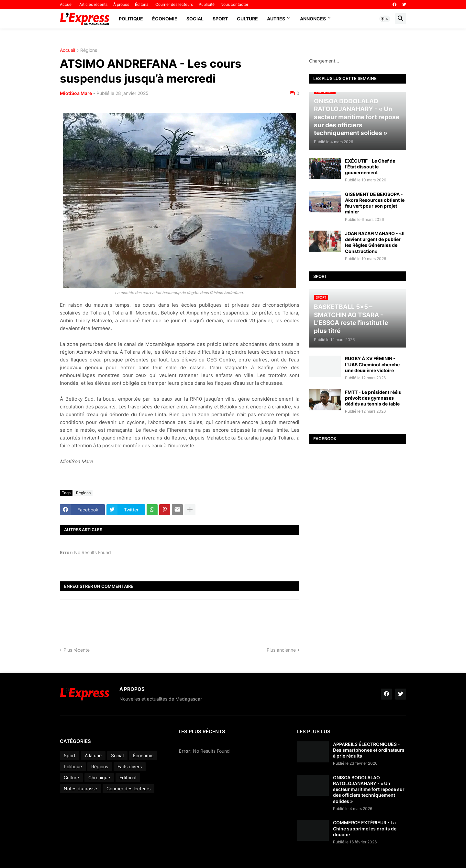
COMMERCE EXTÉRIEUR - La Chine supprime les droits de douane (365, 828)
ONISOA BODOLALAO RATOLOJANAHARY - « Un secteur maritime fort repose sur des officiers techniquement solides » (369, 789)
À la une (93, 755)
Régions (89, 50)
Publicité (207, 4)
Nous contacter (234, 4)
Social (195, 19)
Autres (276, 19)
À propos (121, 4)
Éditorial (142, 4)
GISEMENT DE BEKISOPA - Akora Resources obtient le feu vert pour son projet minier (375, 203)
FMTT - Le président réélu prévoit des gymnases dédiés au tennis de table (373, 398)
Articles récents (93, 4)
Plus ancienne (281, 650)
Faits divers (130, 766)
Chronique (99, 777)
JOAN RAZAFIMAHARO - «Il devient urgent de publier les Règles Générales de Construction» (375, 242)
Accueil (67, 4)
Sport (220, 19)
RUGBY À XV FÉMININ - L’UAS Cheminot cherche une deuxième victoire (372, 364)
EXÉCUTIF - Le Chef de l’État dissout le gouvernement (370, 167)
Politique (131, 19)
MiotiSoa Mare (76, 93)
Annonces (313, 19)
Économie (165, 19)
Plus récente (77, 650)
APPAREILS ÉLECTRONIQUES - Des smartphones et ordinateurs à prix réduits (369, 750)
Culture (247, 19)
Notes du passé (80, 788)
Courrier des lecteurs (174, 4)
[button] (385, 19)
